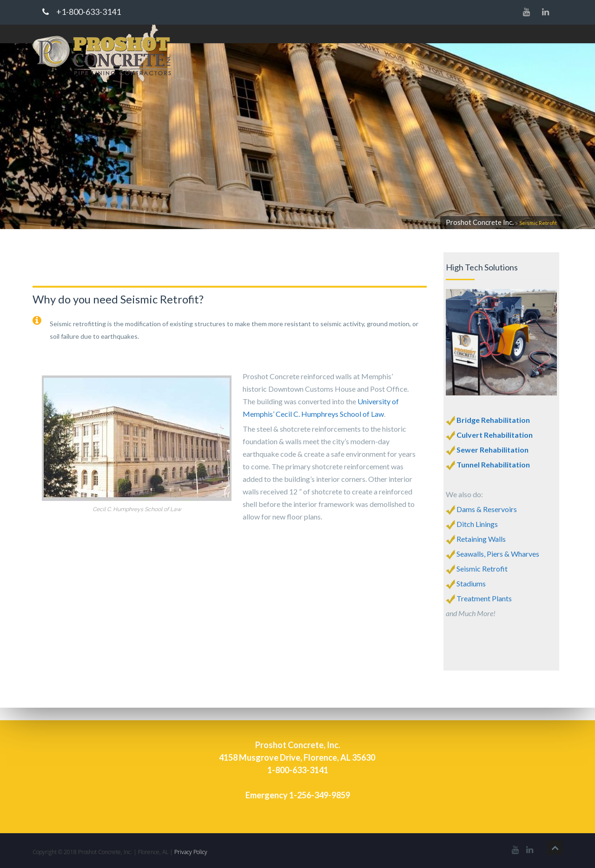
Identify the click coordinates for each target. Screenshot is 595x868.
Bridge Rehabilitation (493, 420)
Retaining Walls (481, 539)
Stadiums (471, 583)
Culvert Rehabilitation (495, 435)
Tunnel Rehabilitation (493, 464)
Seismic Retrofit (482, 569)
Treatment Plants (484, 598)
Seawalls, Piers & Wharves (498, 554)
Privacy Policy (191, 852)
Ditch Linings (472, 524)
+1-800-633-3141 (82, 12)
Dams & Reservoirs (487, 509)
